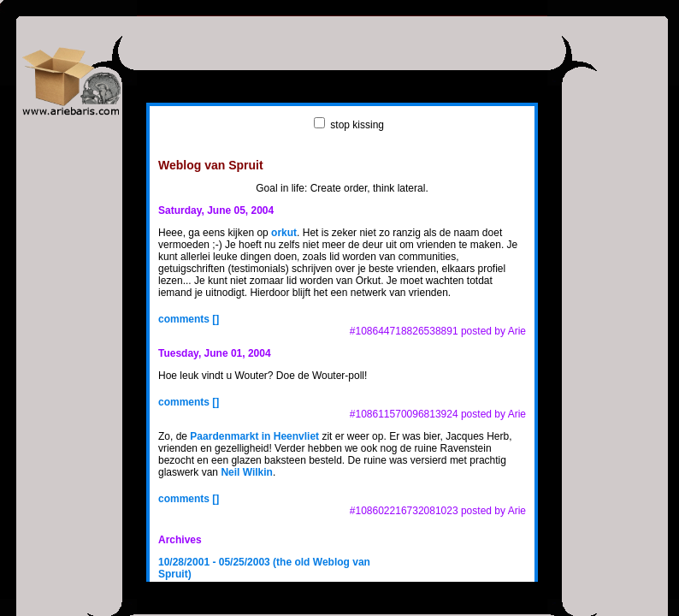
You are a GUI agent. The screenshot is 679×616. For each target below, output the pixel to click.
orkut (284, 233)
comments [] (189, 319)
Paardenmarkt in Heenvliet (254, 436)
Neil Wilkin (247, 472)
